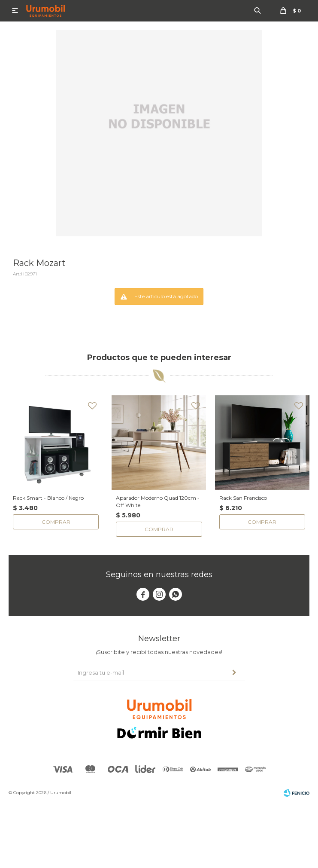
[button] (294, 457)
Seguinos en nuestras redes (159, 575)
